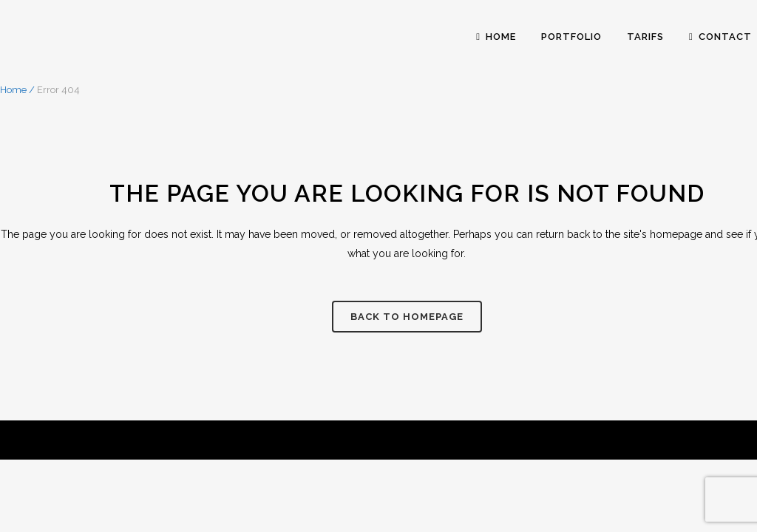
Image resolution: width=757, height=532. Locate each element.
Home (13, 90)
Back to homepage (407, 317)
